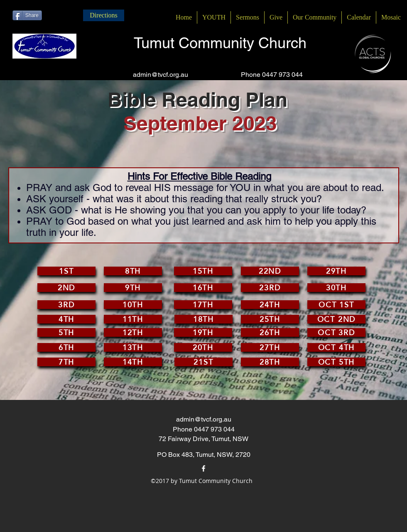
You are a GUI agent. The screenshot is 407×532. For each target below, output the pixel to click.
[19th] (203, 332)
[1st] (66, 271)
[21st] (203, 362)
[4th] (66, 319)
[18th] (203, 319)
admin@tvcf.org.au (161, 75)
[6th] (66, 347)
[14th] (133, 362)
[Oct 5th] (336, 362)
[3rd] (66, 305)
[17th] (203, 305)
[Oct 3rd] (336, 332)
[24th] (270, 305)
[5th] (66, 332)
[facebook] (203, 468)
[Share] (27, 15)
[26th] (270, 332)
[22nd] (270, 271)
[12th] (133, 332)
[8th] (133, 271)
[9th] (133, 288)
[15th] (203, 271)
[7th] (66, 362)
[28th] (270, 362)
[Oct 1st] (336, 305)
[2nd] (66, 288)
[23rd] (270, 288)
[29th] (336, 271)
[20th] (203, 347)
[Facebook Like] (58, 15)
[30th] (336, 288)
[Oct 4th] (336, 347)
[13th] (133, 347)
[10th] (133, 305)
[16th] (203, 288)
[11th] (133, 319)
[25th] (270, 319)
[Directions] (104, 15)
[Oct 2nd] (336, 319)
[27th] (270, 347)
